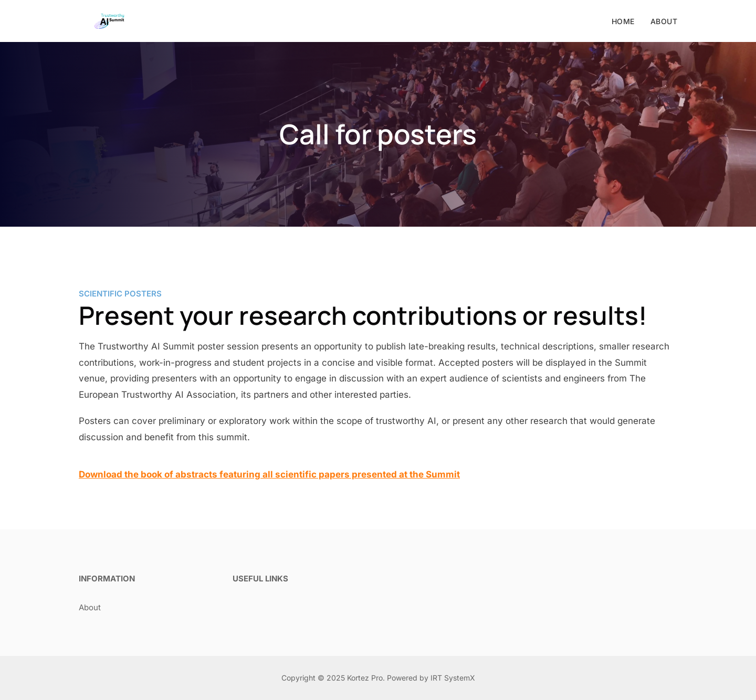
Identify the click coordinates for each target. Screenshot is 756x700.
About (664, 21)
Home (623, 21)
